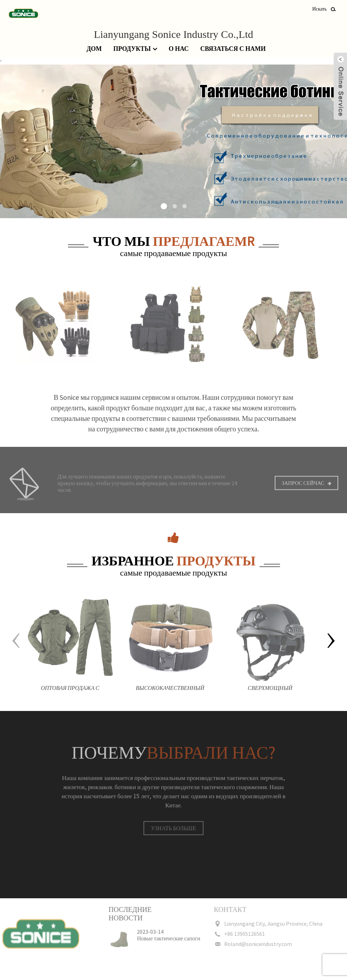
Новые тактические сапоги (157, 938)
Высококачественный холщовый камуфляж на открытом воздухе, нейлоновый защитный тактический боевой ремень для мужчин (170, 695)
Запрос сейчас (303, 488)
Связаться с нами (233, 49)
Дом (94, 49)
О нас (179, 49)
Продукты (135, 49)
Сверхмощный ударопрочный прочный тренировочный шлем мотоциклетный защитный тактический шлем (270, 695)
